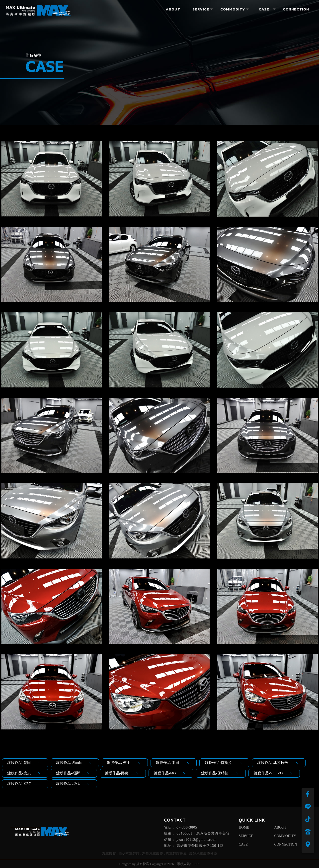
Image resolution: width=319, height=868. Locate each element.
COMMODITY (285, 836)
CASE (243, 844)
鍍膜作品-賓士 (123, 763)
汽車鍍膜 (109, 854)
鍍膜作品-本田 (172, 763)
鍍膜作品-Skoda (74, 763)
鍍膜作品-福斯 (73, 773)
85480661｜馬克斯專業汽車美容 (203, 833)
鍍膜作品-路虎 (121, 773)
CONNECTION (286, 844)
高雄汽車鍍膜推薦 (203, 854)
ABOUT (280, 827)
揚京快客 (143, 864)
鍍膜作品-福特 (24, 784)
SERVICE (246, 836)
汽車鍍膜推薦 (176, 854)
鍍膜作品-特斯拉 (223, 763)
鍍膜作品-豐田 (24, 763)
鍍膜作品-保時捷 (220, 773)
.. (176, 864)
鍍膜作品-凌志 (24, 773)
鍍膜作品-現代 (73, 784)
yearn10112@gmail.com (196, 840)
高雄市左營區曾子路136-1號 (200, 846)
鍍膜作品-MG (170, 773)
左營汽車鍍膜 (153, 854)
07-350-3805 (187, 827)
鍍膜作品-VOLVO (273, 773)
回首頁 (254, 827)
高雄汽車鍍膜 (129, 854)
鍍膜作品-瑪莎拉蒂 (278, 763)
